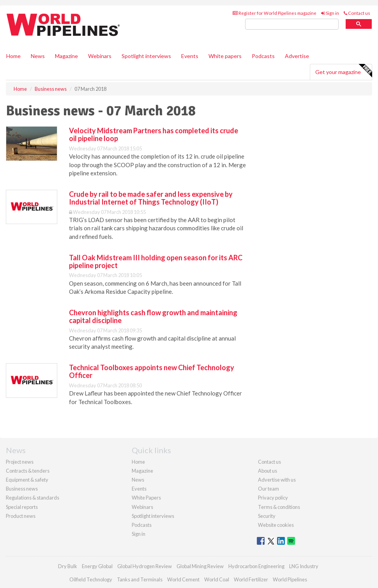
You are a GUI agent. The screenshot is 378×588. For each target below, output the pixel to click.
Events (190, 56)
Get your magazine (344, 71)
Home (13, 56)
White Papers (146, 498)
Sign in (330, 13)
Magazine (66, 56)
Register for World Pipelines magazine (275, 13)
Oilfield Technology (91, 579)
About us (268, 471)
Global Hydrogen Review (145, 566)
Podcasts (263, 56)
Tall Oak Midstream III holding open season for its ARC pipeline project (156, 261)
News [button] (38, 56)
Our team (268, 489)
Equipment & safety (27, 480)
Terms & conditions (279, 507)
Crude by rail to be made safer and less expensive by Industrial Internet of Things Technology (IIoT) (151, 198)
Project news (20, 462)
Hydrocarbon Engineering (256, 566)
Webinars (100, 56)
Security (267, 516)
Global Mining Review (200, 566)
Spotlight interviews (146, 56)
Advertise (297, 56)
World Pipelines (290, 579)
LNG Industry (304, 566)
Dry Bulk (68, 566)
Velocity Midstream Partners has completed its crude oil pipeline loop (154, 134)
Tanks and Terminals (140, 579)
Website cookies (276, 525)
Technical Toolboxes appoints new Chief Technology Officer (152, 371)
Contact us (357, 13)
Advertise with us (277, 480)
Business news (22, 489)
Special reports (22, 507)
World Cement (183, 579)
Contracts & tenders (28, 471)
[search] (292, 24)
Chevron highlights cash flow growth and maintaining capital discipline (153, 316)
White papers (225, 56)
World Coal (217, 579)
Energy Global (97, 566)
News (138, 480)
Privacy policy (273, 498)
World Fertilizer (251, 579)
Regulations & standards (33, 498)
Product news (21, 516)
